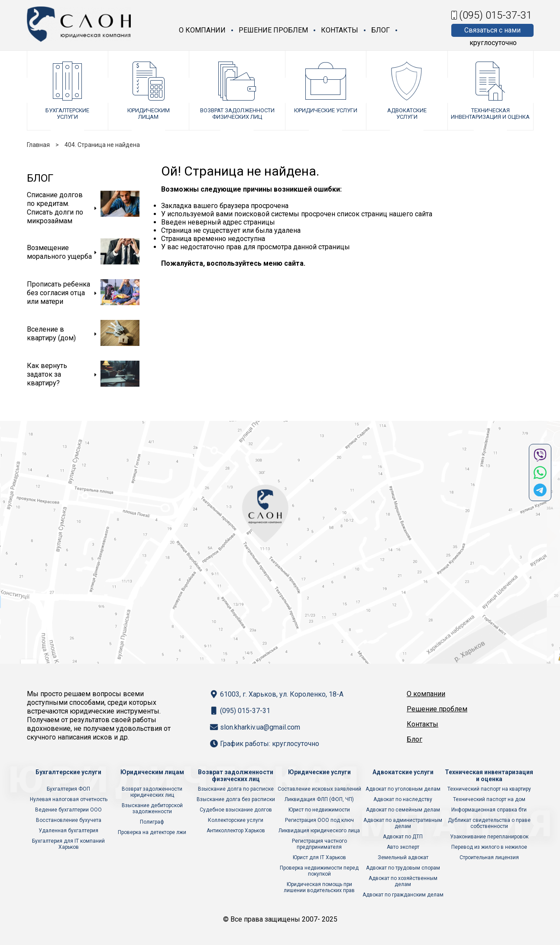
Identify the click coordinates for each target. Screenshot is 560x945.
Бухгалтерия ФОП (68, 789)
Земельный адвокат (403, 857)
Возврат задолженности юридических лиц (152, 792)
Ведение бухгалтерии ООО (68, 810)
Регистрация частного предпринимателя (319, 844)
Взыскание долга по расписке (236, 789)
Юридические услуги (326, 110)
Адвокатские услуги (407, 114)
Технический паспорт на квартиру (489, 789)
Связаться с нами (492, 30)
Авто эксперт (403, 847)
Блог (380, 30)
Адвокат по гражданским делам (403, 895)
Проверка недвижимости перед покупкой (319, 871)
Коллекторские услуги (236, 820)
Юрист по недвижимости (319, 810)
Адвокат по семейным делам (403, 810)
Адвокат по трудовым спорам (403, 868)
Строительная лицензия (489, 857)
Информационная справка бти (489, 810)
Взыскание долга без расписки (236, 799)
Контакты (340, 30)
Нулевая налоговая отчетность (69, 799)
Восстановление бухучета (69, 820)
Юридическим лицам (149, 114)
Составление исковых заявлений (319, 789)
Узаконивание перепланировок (489, 837)
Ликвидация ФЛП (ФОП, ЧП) (319, 799)
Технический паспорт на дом (489, 799)
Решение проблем (273, 30)
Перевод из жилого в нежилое (489, 847)
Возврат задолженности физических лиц (237, 114)
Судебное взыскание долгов (236, 810)
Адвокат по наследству (403, 799)
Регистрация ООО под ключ (319, 820)
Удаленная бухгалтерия (68, 831)
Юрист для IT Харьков (319, 857)
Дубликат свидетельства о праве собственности (489, 823)
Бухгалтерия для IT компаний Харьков (68, 844)
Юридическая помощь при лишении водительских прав (319, 887)
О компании (202, 30)
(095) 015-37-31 (495, 15)
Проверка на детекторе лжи (152, 832)
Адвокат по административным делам (403, 823)
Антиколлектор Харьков (236, 831)
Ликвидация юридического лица (319, 831)
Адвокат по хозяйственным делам (403, 881)
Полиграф (152, 822)
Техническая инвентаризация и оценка (490, 114)
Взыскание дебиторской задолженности (152, 808)
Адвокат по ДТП (403, 837)
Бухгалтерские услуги (67, 114)
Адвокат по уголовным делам (403, 789)
